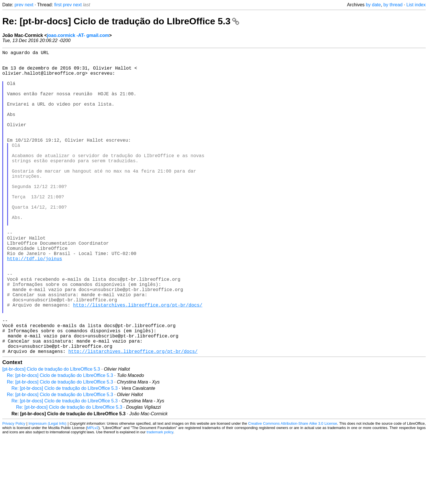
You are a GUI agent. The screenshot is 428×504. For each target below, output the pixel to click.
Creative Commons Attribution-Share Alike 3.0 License (292, 491)
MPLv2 (93, 495)
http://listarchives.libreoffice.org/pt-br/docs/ (138, 362)
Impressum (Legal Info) (47, 491)
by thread (393, 5)
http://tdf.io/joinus (35, 305)
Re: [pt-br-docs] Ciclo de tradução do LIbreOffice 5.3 (121, 21)
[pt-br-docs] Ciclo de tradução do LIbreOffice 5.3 (51, 437)
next (29, 5)
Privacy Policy (14, 491)
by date (373, 5)
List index (416, 5)
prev (19, 5)
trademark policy (160, 500)
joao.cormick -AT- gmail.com (78, 35)
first (58, 5)
